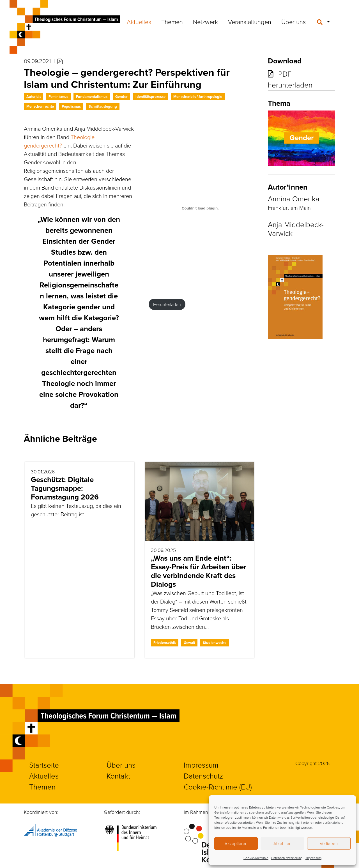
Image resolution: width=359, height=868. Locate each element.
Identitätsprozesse (150, 97)
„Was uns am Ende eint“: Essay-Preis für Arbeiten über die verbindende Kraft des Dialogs (199, 571)
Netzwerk (205, 22)
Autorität (34, 97)
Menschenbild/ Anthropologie (198, 97)
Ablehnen (282, 843)
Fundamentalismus (92, 97)
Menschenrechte (40, 106)
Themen (172, 22)
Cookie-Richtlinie (256, 858)
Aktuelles (139, 22)
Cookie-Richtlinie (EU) (218, 787)
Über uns (294, 22)
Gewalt (189, 643)
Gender (121, 97)
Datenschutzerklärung (287, 858)
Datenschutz (203, 776)
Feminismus (58, 97)
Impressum (313, 858)
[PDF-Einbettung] (200, 208)
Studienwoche (215, 643)
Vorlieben (329, 843)
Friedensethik (165, 643)
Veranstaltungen (250, 22)
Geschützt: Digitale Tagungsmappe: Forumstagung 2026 (65, 488)
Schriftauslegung (103, 106)
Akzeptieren (236, 843)
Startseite (44, 765)
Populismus (71, 106)
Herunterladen (167, 304)
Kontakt (118, 776)
